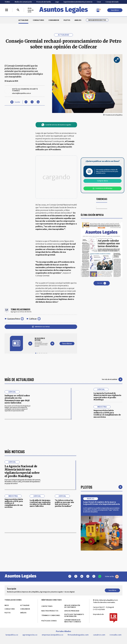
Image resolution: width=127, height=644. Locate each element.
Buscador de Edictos (97, 20)
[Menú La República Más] (7, 10)
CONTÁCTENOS (47, 606)
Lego (57, 2)
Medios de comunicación (23, 2)
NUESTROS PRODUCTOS (50, 611)
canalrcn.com (99, 635)
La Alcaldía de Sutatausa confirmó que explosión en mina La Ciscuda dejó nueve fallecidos (40, 503)
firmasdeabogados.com (78, 635)
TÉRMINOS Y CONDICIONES (51, 616)
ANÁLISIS (78, 20)
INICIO (7, 605)
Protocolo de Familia (44, 2)
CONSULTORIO (38, 20)
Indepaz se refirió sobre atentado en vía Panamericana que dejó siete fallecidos (17, 399)
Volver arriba (112, 577)
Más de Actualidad (19, 379)
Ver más (102, 283)
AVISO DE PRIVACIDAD (72, 611)
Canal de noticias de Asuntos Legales (56, 125)
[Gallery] (41, 342)
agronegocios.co (30, 635)
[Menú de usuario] (98, 10)
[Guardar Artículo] (15, 102)
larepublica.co (12, 635)
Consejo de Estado (112, 2)
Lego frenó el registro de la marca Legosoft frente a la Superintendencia (102, 503)
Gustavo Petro (14, 319)
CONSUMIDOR (54, 20)
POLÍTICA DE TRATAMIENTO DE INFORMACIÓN (74, 615)
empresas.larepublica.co (52, 635)
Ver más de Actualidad (112, 379)
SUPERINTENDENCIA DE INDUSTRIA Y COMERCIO (73, 621)
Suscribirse (115, 10)
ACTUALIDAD (23, 20)
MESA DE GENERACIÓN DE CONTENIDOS (72, 606)
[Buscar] (18, 10)
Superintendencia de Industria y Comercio (78, 2)
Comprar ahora (103, 181)
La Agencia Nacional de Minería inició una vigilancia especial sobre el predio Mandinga (107, 396)
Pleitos (87, 487)
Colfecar (33, 319)
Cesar (99, 2)
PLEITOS (67, 20)
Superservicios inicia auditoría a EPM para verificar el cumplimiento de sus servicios (107, 414)
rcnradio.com (116, 635)
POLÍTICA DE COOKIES (49, 621)
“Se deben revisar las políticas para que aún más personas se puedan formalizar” (64, 503)
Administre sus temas (41, 327)
